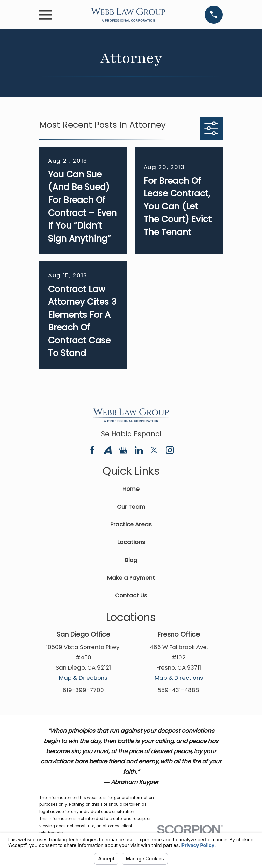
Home (131, 489)
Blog (131, 560)
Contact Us (131, 595)
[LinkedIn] (139, 450)
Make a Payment (131, 578)
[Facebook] (92, 450)
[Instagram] (170, 450)
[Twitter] (154, 450)
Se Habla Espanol (131, 434)
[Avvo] (108, 450)
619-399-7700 (83, 690)
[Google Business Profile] (123, 450)
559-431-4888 (179, 690)
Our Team (131, 507)
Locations (131, 542)
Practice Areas (131, 524)
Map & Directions (83, 678)
